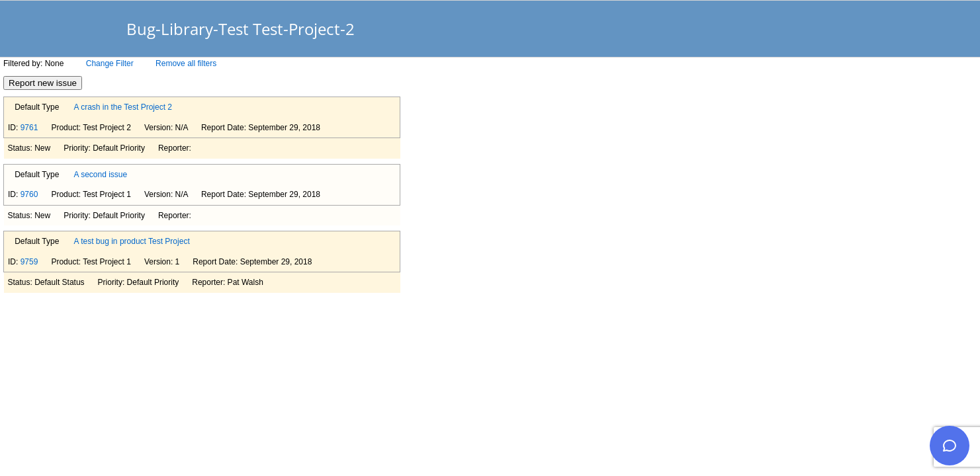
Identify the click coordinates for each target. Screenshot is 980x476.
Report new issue (43, 83)
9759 (29, 262)
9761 (29, 128)
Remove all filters (186, 63)
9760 (29, 194)
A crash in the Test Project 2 (123, 107)
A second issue (101, 175)
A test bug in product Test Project (132, 241)
